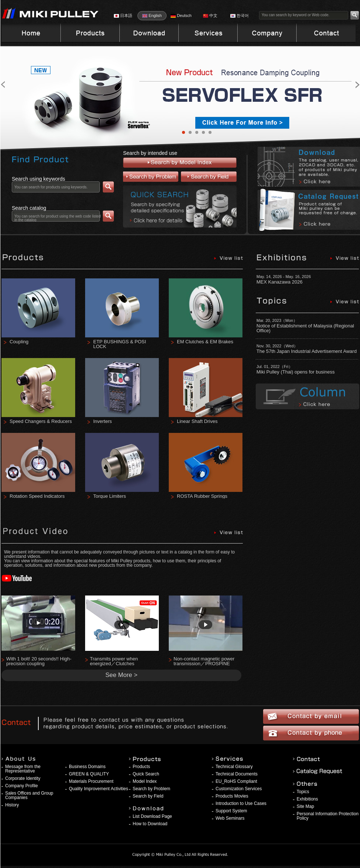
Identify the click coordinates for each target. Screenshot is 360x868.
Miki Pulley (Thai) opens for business (296, 372)
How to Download (150, 824)
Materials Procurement (91, 781)
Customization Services (239, 789)
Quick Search (146, 774)
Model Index (145, 781)
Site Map (305, 806)
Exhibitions (307, 799)
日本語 (123, 15)
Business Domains (87, 767)
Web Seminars (230, 818)
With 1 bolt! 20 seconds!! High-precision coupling (39, 661)
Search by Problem (151, 789)
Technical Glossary (234, 767)
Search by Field (148, 796)
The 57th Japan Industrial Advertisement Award (307, 351)
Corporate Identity (23, 778)
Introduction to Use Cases (241, 803)
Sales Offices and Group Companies (29, 795)
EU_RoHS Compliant (236, 781)
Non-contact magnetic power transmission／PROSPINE (204, 661)
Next (341, 84)
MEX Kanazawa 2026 (279, 282)
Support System (231, 811)
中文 (210, 15)
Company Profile (22, 786)
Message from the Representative (23, 769)
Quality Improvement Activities (99, 789)
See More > (121, 675)
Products (141, 767)
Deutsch (181, 15)
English (152, 15)
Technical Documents (237, 774)
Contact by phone (311, 733)
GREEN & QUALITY (89, 774)
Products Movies (232, 796)
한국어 (240, 15)
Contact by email (311, 716)
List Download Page (152, 816)
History (12, 805)
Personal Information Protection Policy (328, 816)
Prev (19, 84)
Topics (303, 792)
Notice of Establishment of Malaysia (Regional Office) (305, 328)
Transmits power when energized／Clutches (114, 661)
